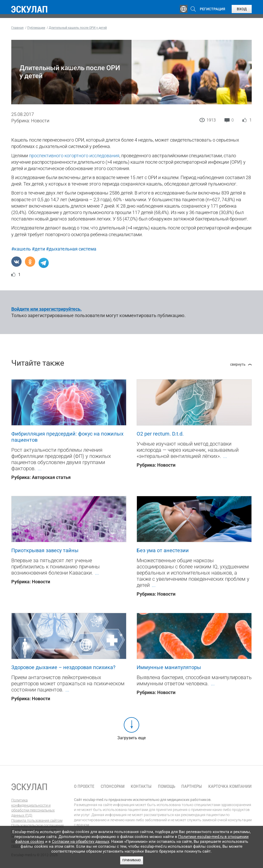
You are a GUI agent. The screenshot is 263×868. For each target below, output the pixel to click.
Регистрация (213, 9)
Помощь (167, 786)
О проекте (84, 786)
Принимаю (131, 860)
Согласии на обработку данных (81, 842)
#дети (38, 249)
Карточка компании (230, 786)
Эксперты (97, 9)
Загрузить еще (131, 738)
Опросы (155, 9)
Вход (242, 9)
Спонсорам (113, 786)
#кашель (21, 249)
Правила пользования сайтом (37, 820)
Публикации (127, 9)
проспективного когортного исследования (74, 156)
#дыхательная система (71, 249)
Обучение (70, 9)
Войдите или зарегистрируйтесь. (46, 309)
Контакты (141, 786)
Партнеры (192, 786)
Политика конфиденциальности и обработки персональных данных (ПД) (33, 808)
